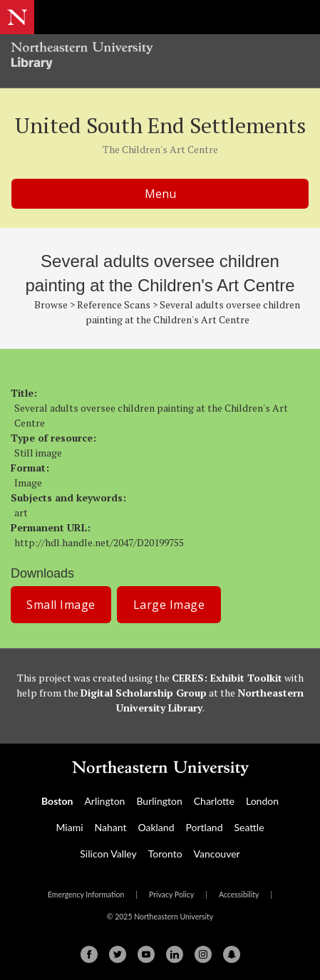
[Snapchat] (232, 954)
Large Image (169, 605)
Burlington (159, 801)
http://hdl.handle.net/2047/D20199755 (99, 542)
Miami (69, 827)
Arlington (104, 801)
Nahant (111, 827)
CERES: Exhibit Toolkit (227, 678)
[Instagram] (203, 954)
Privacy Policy (171, 895)
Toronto (165, 854)
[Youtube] (146, 954)
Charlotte (214, 801)
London (262, 801)
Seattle (249, 827)
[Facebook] (89, 954)
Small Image (61, 605)
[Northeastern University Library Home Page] (160, 57)
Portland (204, 827)
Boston (57, 801)
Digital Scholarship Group (144, 693)
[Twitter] (118, 954)
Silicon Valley (108, 854)
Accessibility (239, 895)
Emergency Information (86, 895)
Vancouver (217, 854)
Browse (51, 304)
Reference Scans (114, 304)
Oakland (156, 827)
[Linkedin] (175, 954)
